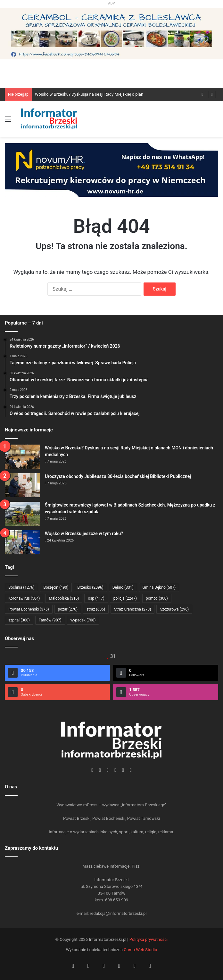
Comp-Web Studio (140, 950)
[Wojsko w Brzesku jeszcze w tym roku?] (22, 542)
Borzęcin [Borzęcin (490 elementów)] (56, 587)
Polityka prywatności (149, 939)
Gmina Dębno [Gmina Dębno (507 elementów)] (159, 587)
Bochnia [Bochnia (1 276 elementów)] (21, 587)
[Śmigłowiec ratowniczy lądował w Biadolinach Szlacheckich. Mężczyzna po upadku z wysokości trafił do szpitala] (22, 514)
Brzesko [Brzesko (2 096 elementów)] (90, 587)
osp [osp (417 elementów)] (96, 598)
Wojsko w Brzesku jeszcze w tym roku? (84, 533)
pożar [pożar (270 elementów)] (68, 609)
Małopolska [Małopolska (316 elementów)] (64, 598)
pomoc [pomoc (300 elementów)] (157, 598)
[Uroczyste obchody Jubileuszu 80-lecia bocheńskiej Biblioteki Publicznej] (22, 485)
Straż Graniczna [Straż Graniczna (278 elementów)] (132, 609)
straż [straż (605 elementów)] (96, 609)
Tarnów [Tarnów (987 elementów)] (50, 620)
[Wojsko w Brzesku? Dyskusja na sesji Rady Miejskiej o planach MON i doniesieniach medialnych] (22, 457)
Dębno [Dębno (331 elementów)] (123, 587)
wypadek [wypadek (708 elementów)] (83, 620)
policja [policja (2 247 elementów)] (125, 598)
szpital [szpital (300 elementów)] (19, 620)
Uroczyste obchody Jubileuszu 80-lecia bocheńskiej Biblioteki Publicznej (118, 476)
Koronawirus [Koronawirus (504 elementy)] (24, 598)
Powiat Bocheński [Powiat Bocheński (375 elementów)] (29, 609)
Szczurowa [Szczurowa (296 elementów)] (174, 609)
